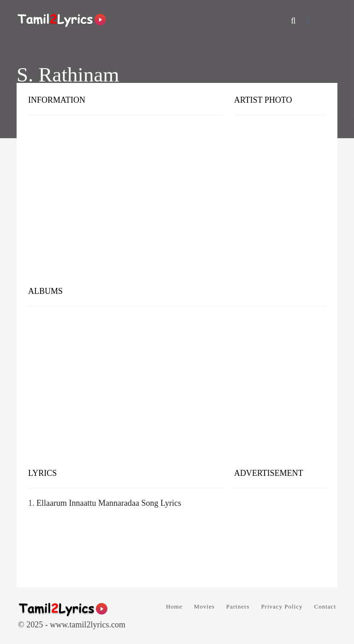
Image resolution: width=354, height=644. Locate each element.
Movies (204, 606)
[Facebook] (308, 20)
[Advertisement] (177, 207)
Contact (325, 606)
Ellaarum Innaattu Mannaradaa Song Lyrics (109, 503)
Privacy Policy (282, 606)
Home (174, 606)
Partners (238, 606)
